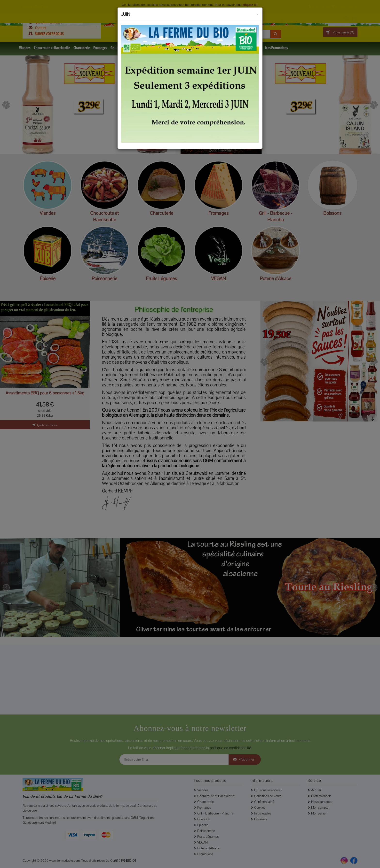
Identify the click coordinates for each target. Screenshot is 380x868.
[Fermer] (257, 14)
